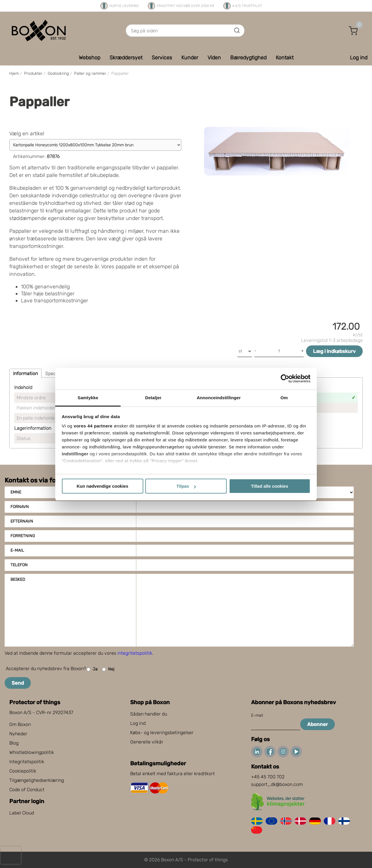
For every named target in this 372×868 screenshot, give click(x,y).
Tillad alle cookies (269, 486)
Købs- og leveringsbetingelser (162, 733)
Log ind (138, 723)
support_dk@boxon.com (277, 784)
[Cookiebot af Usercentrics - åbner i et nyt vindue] (285, 379)
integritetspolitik (135, 653)
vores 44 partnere (93, 426)
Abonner (318, 724)
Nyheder (18, 734)
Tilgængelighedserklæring (37, 780)
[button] (353, 31)
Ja (92, 669)
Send (18, 683)
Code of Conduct (27, 790)
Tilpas (186, 486)
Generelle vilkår (147, 742)
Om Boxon (20, 724)
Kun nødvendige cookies (103, 486)
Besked (18, 579)
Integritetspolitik (27, 762)
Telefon (19, 565)
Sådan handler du (149, 714)
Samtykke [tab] (88, 398)
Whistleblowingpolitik (32, 752)
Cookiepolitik (23, 771)
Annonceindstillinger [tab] (219, 398)
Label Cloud (22, 813)
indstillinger (75, 454)
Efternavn (22, 521)
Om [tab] (284, 398)
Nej (108, 669)
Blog (14, 743)
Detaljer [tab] (153, 398)
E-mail (17, 550)
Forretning (23, 536)
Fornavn (20, 507)
